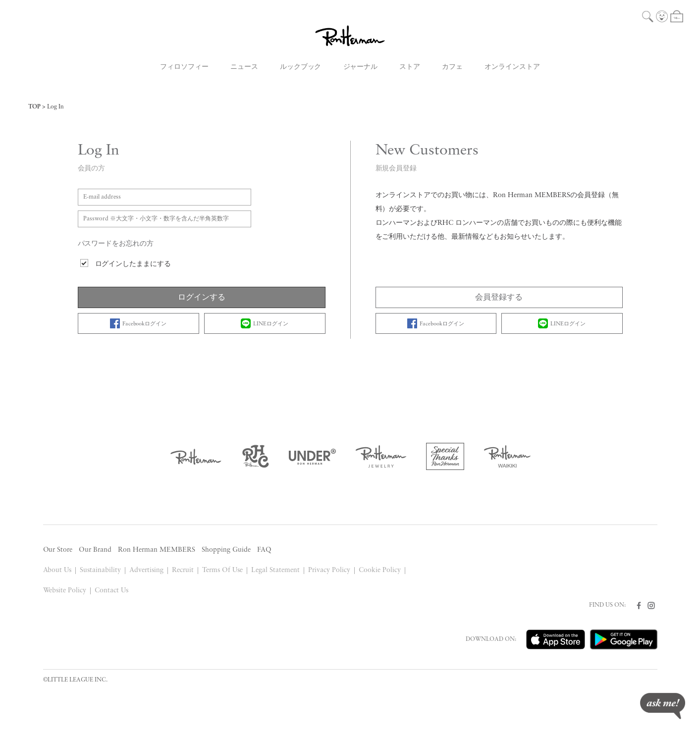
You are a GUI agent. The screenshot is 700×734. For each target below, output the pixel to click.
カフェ (452, 67)
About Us (57, 570)
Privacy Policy (329, 570)
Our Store (58, 550)
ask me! (663, 706)
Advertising (146, 570)
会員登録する (499, 298)
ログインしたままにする (133, 264)
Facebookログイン (138, 323)
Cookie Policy (380, 570)
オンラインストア (512, 67)
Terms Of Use (222, 570)
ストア (410, 67)
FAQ (264, 550)
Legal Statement (275, 570)
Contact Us (111, 591)
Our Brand (95, 550)
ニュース (244, 67)
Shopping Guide (226, 550)
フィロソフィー (184, 67)
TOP (35, 107)
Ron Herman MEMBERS (157, 550)
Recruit (183, 570)
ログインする (202, 298)
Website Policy (65, 591)
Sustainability (100, 570)
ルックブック (301, 67)
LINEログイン (265, 323)
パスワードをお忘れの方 (116, 244)
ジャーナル (361, 67)
